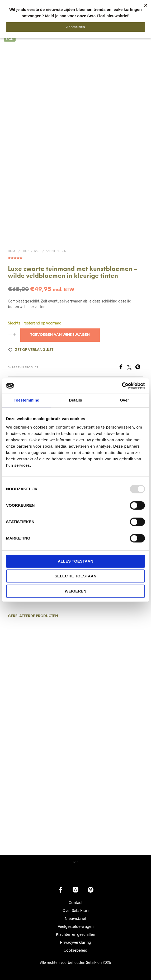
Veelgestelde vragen (76, 926)
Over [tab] (124, 400)
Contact (76, 902)
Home (12, 251)
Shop (25, 251)
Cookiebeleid (76, 950)
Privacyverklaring (76, 942)
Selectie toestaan (76, 576)
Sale (37, 251)
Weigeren (76, 591)
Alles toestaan (76, 561)
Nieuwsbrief (76, 918)
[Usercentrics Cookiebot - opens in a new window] (122, 386)
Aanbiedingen (56, 251)
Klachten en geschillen (76, 934)
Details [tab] (76, 400)
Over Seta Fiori (76, 910)
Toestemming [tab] (27, 400)
